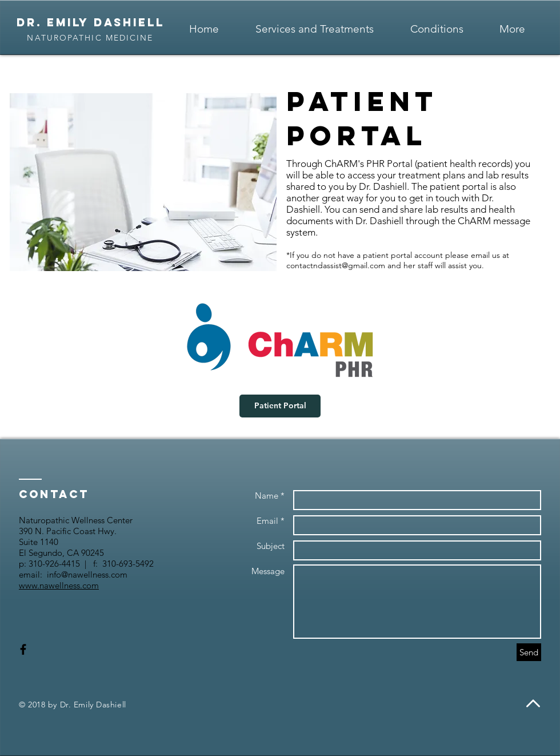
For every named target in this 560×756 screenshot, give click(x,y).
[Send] (529, 652)
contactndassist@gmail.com (336, 265)
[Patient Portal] (280, 406)
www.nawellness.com (59, 585)
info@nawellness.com (87, 574)
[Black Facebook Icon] (23, 649)
